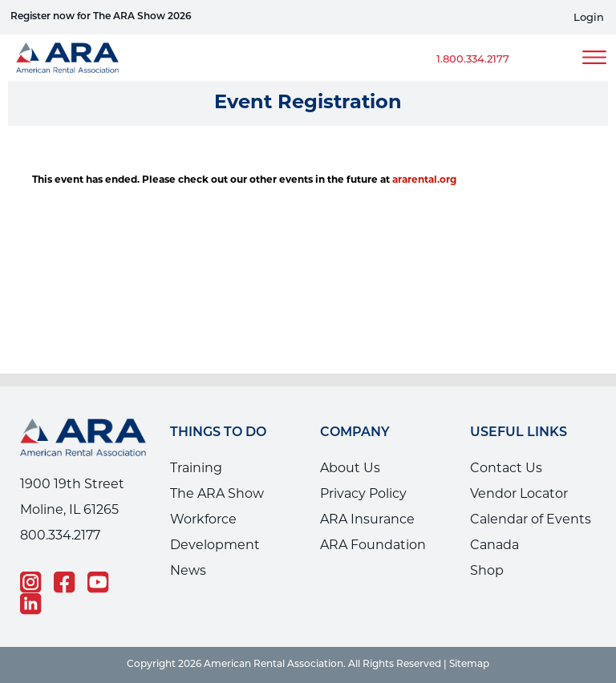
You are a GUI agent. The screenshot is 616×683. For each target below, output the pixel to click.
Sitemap (469, 665)
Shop (487, 572)
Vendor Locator (519, 495)
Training (196, 469)
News (188, 572)
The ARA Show (217, 495)
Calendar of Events (531, 520)
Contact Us (506, 469)
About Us (350, 469)
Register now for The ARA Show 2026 (101, 17)
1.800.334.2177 (473, 60)
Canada (494, 546)
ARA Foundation (373, 546)
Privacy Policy (363, 495)
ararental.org (424, 180)
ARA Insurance (367, 520)
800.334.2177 (60, 536)
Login (589, 18)
